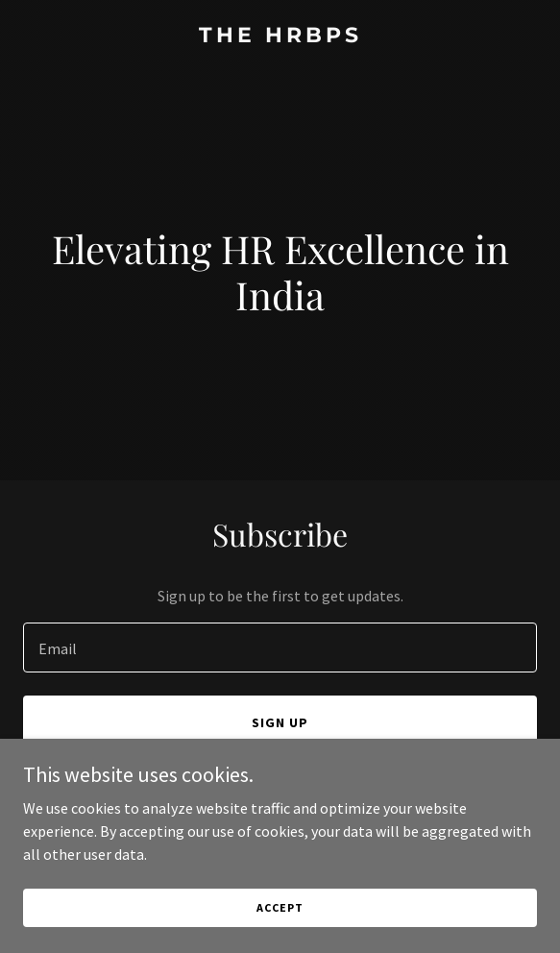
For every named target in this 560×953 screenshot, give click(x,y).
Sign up (280, 722)
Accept (280, 921)
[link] (280, 37)
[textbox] (280, 648)
